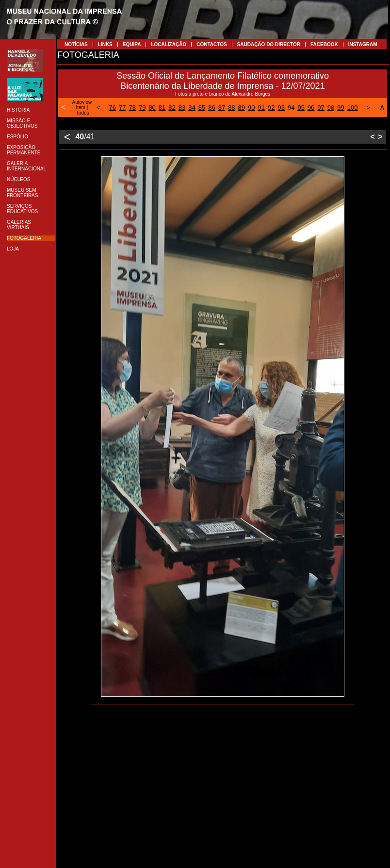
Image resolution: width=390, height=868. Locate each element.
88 (231, 108)
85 (202, 108)
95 (301, 108)
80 (152, 108)
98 (331, 108)
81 (162, 108)
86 (211, 108)
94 (291, 108)
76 (113, 108)
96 (311, 108)
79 (142, 108)
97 (321, 108)
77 (122, 108)
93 (281, 108)
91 (261, 108)
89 (242, 108)
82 (172, 108)
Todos (83, 113)
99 (341, 108)
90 (251, 108)
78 (132, 108)
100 (353, 108)
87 (222, 108)
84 (192, 108)
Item (80, 108)
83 (182, 108)
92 (271, 108)
